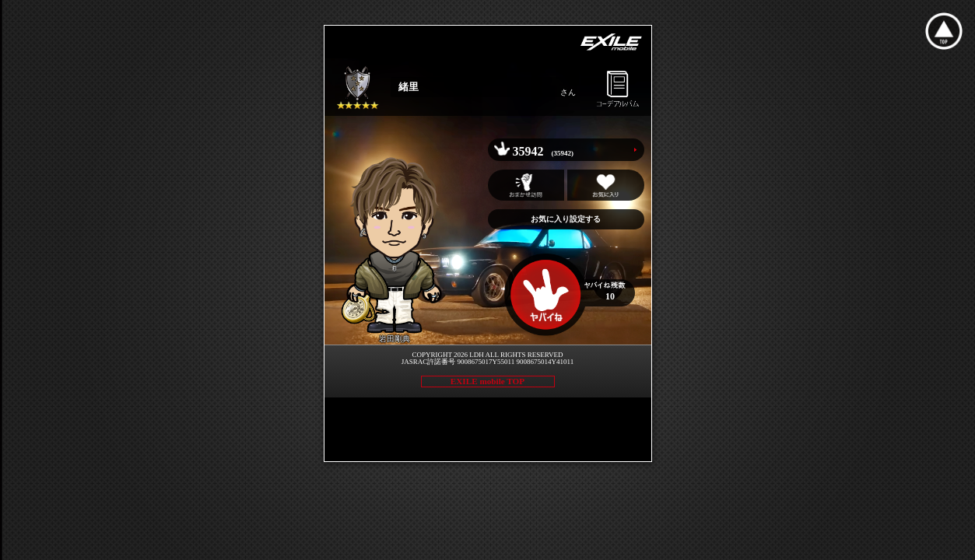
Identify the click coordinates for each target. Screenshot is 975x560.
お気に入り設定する (566, 219)
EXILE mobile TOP (487, 381)
